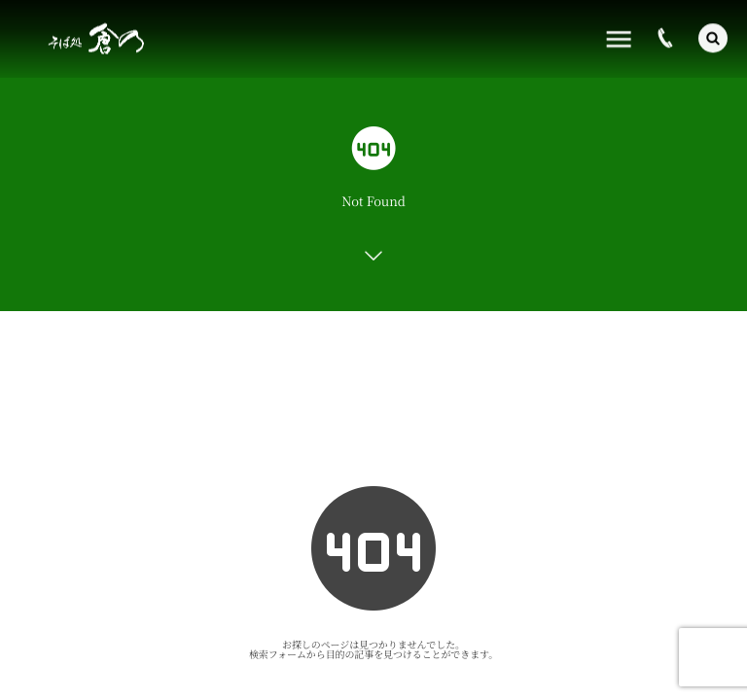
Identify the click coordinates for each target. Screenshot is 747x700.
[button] (713, 37)
